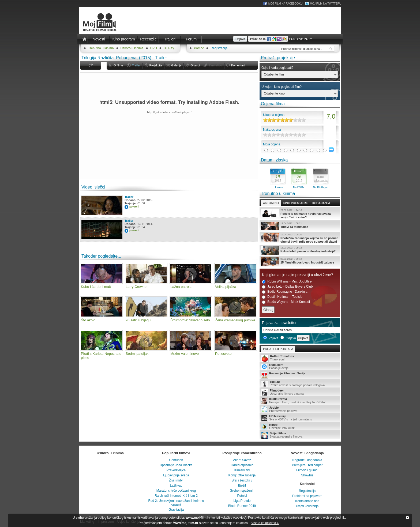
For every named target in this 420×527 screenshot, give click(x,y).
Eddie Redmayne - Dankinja (285, 292)
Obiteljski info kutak (300, 427)
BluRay (169, 48)
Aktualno (271, 203)
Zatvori (407, 518)
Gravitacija (176, 510)
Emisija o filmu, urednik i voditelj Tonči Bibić (300, 401)
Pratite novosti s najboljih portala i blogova (300, 384)
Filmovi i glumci (307, 470)
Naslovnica (84, 39)
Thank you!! (300, 358)
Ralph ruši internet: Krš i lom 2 (176, 496)
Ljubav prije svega (176, 475)
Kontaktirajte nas (307, 501)
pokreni (134, 206)
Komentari (238, 65)
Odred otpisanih (242, 465)
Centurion (176, 460)
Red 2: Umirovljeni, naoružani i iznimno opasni (176, 503)
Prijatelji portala (278, 349)
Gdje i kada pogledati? (277, 68)
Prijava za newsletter (279, 323)
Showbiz (307, 475)
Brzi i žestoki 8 (242, 480)
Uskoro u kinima (132, 48)
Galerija (176, 65)
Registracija (219, 48)
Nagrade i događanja (307, 460)
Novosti (99, 39)
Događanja (321, 203)
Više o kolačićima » (265, 523)
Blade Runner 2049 (242, 506)
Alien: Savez (242, 460)
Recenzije (148, 39)
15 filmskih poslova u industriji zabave (300, 262)
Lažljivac (176, 485)
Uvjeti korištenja (307, 506)
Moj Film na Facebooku (286, 4)
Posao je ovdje (300, 367)
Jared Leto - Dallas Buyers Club (287, 287)
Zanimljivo (215, 65)
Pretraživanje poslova (300, 409)
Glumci (195, 65)
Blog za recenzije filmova (300, 435)
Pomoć (199, 48)
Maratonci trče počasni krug (176, 491)
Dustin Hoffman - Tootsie (282, 297)
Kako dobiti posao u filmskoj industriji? (300, 250)
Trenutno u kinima (101, 48)
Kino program (123, 39)
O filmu (118, 65)
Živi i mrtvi (176, 480)
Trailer (136, 65)
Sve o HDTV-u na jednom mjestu (300, 418)
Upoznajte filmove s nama (300, 392)
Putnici (242, 496)
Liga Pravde (242, 501)
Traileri (170, 39)
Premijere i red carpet (307, 465)
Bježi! (242, 485)
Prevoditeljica (176, 470)
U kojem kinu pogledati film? (282, 87)
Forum (191, 39)
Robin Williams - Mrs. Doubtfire (287, 282)
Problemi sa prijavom (307, 496)
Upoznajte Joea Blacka (176, 465)
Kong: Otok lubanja (242, 475)
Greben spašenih (242, 491)
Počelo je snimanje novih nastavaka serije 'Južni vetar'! (300, 214)
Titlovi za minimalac (300, 226)
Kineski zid (242, 470)
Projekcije (156, 65)
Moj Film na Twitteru (326, 4)
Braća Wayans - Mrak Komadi (286, 302)
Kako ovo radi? (300, 39)
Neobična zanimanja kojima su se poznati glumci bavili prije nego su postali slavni (300, 238)
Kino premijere (295, 203)
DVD (154, 48)
